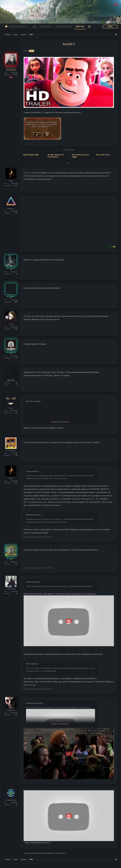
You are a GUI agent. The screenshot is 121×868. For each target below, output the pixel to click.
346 (16, 213)
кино (31, 51)
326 (16, 564)
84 (17, 805)
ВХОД (110, 26)
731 (16, 358)
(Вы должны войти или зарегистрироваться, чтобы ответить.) (45, 853)
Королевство (64, 26)
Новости (46, 26)
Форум (80, 26)
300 (16, 455)
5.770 (16, 185)
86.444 (16, 74)
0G (17, 383)
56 (17, 274)
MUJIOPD (11, 380)
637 (16, 413)
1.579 (16, 715)
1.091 (16, 329)
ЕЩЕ (69, 163)
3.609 (16, 302)
